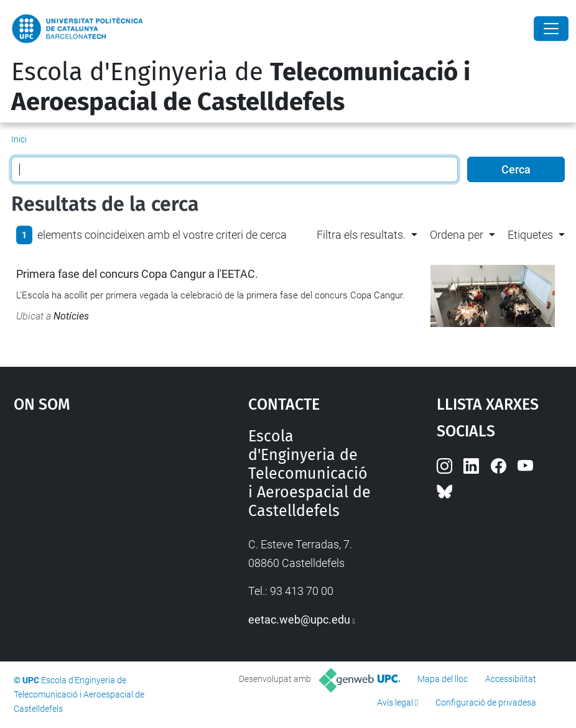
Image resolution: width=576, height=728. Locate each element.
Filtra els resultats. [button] (361, 235)
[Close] (551, 29)
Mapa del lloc (443, 679)
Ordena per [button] (457, 235)
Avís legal (395, 703)
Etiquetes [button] (530, 235)
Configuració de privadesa (486, 703)
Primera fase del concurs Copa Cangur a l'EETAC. (137, 274)
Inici (19, 139)
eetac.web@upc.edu (299, 620)
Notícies (71, 316)
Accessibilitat (511, 679)
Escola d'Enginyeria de (241, 87)
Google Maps (100, 520)
